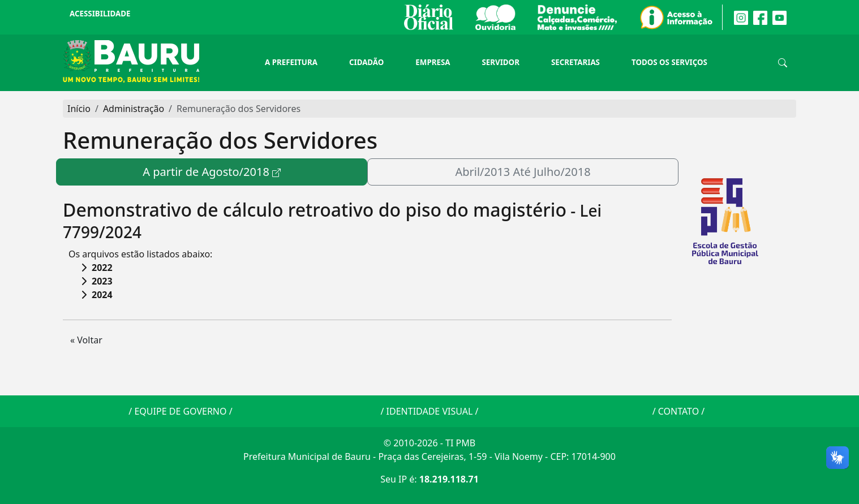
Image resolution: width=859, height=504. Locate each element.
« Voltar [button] (86, 340)
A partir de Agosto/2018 (206, 172)
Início (79, 109)
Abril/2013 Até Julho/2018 (523, 172)
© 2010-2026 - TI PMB (429, 443)
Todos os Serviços (669, 62)
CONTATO (678, 411)
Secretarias (575, 62)
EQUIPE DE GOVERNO (180, 411)
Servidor (500, 62)
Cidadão (366, 62)
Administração (134, 109)
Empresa (433, 62)
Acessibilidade (100, 14)
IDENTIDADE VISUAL (430, 411)
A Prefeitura (291, 62)
